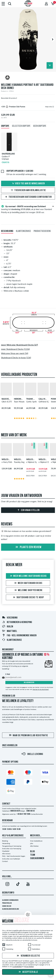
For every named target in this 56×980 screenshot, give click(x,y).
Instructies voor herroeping (12, 849)
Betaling (5, 841)
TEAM (33, 855)
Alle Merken (34, 846)
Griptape (5, 126)
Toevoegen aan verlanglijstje (28, 190)
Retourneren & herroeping (17, 622)
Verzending (10, 618)
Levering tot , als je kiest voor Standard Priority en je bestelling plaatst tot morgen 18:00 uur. (28, 209)
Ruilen (8, 627)
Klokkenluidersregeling (11, 909)
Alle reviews (6, 854)
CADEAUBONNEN (37, 858)
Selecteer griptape (21, 126)
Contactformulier (37, 814)
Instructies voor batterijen (11, 859)
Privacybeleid (7, 903)
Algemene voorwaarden (10, 900)
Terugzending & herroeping (12, 846)
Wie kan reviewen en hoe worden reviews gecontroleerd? (26, 531)
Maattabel (10, 631)
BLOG (32, 852)
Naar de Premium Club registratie (28, 735)
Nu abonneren (29, 683)
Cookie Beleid (7, 906)
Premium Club (9, 696)
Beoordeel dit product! (9, 98)
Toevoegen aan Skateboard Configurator (28, 197)
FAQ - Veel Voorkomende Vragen (19, 636)
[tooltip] (53, 107)
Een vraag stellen (28, 510)
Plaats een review (28, 547)
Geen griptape (40, 126)
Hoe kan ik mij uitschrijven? (41, 689)
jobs (32, 843)
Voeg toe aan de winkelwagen (28, 184)
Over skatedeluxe (36, 841)
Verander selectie (28, 956)
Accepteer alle (28, 972)
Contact (5, 861)
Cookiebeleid (17, 967)
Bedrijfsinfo (8, 893)
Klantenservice (12, 640)
